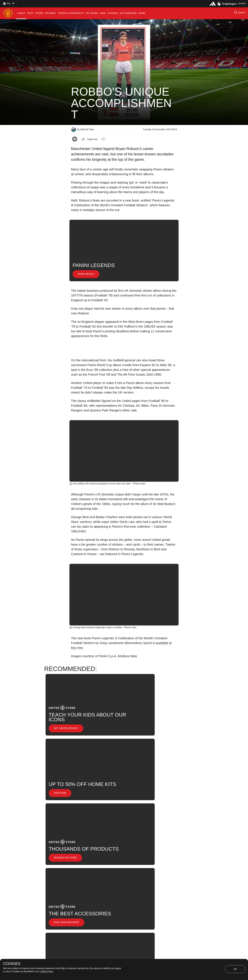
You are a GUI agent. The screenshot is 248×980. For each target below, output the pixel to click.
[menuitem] (21, 13)
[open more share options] (103, 139)
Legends (115, 861)
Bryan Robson (136, 861)
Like (99, 861)
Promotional (81, 861)
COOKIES (12, 964)
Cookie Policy (46, 971)
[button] (8, 4)
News (78, 872)
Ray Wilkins (159, 861)
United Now (113, 872)
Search (94, 872)
